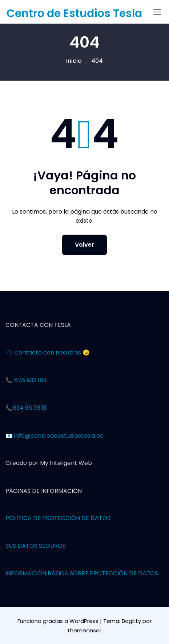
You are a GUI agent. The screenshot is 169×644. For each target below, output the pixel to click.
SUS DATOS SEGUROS (36, 546)
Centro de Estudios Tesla (74, 13)
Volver (84, 245)
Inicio (74, 61)
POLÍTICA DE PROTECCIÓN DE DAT (54, 518)
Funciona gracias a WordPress (59, 621)
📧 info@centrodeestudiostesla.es (54, 436)
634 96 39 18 (30, 408)
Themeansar (84, 630)
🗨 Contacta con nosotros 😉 (48, 353)
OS (106, 518)
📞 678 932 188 (26, 380)
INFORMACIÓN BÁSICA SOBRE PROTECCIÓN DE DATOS (82, 573)
